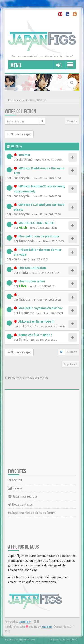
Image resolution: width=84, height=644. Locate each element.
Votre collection (20, 111)
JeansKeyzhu (21, 178)
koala (15, 259)
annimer (24, 155)
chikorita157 (27, 326)
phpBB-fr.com (27, 639)
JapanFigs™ (25, 622)
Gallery (15, 488)
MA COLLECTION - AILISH (36, 223)
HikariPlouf (27, 313)
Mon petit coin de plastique (38, 236)
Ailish (23, 227)
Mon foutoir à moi (31, 281)
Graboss (25, 299)
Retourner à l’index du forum (26, 378)
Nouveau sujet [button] (19, 134)
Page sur (70, 364)
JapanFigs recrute (23, 496)
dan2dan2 (26, 160)
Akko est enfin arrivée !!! (36, 321)
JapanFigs (47, 627)
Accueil (15, 480)
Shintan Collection (32, 268)
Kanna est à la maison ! (35, 335)
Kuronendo (27, 241)
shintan (24, 272)
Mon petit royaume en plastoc (40, 308)
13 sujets (72, 121)
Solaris (24, 339)
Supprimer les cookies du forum (32, 513)
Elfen (23, 286)
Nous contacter (21, 504)
